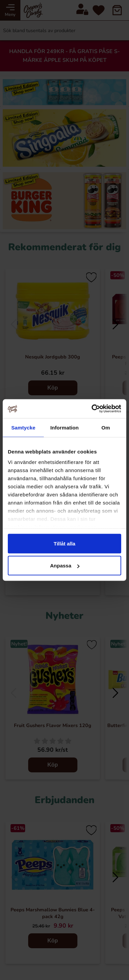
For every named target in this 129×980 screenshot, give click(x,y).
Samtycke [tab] (23, 427)
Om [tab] (106, 427)
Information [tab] (64, 427)
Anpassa (65, 566)
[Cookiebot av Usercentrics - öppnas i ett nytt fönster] (92, 409)
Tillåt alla (64, 543)
